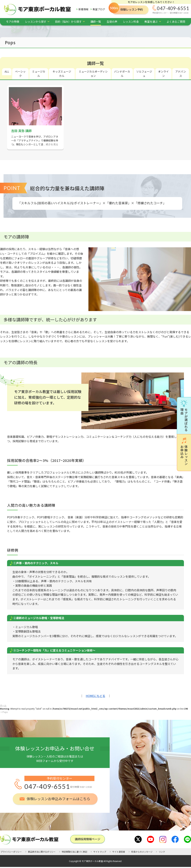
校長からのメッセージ (142, 852)
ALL (7, 71)
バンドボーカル (122, 74)
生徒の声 (112, 22)
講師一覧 (96, 22)
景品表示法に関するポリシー (42, 852)
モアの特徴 (13, 22)
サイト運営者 (119, 852)
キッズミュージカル (62, 74)
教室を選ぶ (151, 22)
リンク (162, 852)
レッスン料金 (131, 22)
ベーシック (20, 74)
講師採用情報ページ (88, 839)
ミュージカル (39, 74)
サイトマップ (100, 852)
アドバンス (181, 74)
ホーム (3, 705)
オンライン (163, 74)
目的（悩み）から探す (68, 22)
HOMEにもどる (95, 696)
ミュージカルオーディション (93, 74)
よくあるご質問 (176, 22)
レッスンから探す (36, 22)
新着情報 (83, 9)
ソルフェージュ (144, 74)
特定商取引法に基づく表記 (74, 852)
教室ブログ (99, 9)
